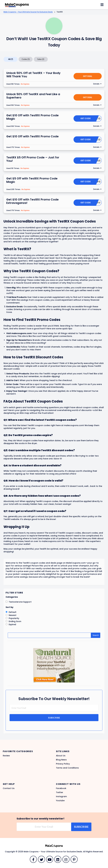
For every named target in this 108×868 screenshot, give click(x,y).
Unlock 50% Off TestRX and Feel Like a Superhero (33, 96)
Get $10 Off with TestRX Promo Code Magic (32, 117)
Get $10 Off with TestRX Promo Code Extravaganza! (32, 201)
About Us (61, 756)
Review (6, 756)
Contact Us (9, 788)
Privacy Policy (63, 764)
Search (96, 635)
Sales (41, 59)
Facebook (61, 788)
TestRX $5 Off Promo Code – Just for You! (33, 159)
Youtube (60, 801)
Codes (26, 59)
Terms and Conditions (67, 768)
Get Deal (88, 76)
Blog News (61, 760)
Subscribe (54, 718)
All (11, 59)
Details (96, 84)
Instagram (61, 796)
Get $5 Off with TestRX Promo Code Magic (32, 180)
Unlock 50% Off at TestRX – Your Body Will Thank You (33, 75)
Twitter (60, 792)
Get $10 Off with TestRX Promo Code (32, 136)
